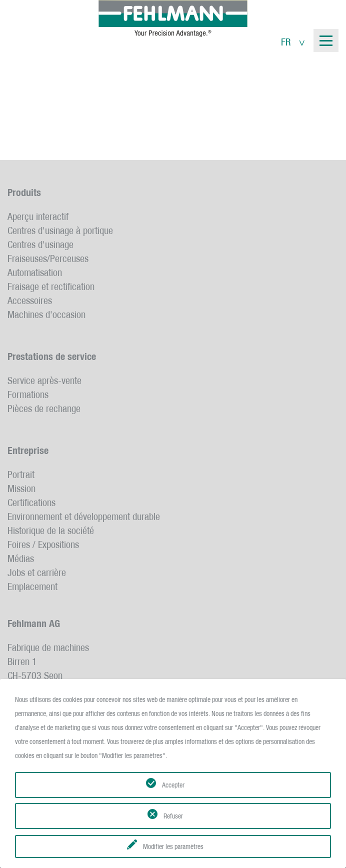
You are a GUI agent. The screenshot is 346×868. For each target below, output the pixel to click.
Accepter (173, 785)
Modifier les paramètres (173, 846)
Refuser (173, 816)
